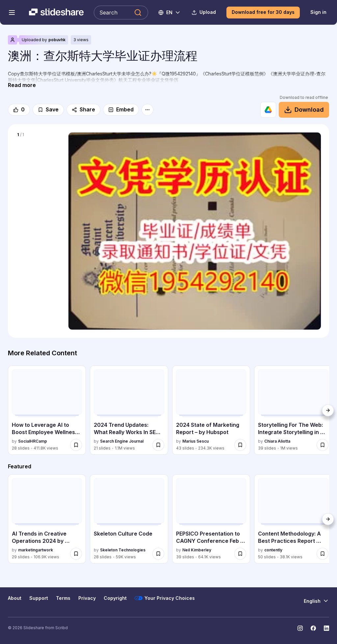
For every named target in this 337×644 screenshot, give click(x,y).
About (15, 598)
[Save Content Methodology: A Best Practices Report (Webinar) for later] (323, 554)
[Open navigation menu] (12, 13)
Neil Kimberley (197, 550)
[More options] (147, 110)
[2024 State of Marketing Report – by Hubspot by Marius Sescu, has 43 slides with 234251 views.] (211, 410)
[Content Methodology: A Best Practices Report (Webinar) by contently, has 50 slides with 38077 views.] (293, 519)
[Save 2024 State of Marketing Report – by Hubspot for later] (240, 445)
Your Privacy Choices (165, 598)
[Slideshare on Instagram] (300, 628)
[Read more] (22, 85)
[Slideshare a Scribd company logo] (56, 13)
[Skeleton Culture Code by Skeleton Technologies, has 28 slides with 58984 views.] (129, 519)
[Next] (328, 410)
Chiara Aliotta (277, 441)
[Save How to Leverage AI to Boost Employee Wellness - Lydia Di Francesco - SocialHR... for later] (76, 445)
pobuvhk (57, 40)
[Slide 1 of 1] (38, 153)
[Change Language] (170, 13)
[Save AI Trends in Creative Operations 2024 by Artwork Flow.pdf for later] (76, 554)
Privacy (87, 598)
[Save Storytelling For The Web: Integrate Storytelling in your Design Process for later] (323, 445)
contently (273, 550)
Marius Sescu (195, 441)
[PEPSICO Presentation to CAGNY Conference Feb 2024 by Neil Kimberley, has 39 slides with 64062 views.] (211, 519)
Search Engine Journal (122, 441)
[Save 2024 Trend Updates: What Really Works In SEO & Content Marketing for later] (158, 445)
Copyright (115, 598)
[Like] (19, 110)
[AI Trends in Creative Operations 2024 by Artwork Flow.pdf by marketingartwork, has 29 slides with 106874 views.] (47, 519)
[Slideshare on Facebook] (313, 628)
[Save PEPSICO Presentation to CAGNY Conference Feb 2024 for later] (240, 554)
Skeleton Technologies (123, 550)
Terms (63, 598)
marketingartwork (36, 550)
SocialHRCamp (33, 441)
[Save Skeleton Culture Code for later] (158, 554)
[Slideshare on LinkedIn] (326, 628)
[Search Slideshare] (121, 13)
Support (39, 598)
